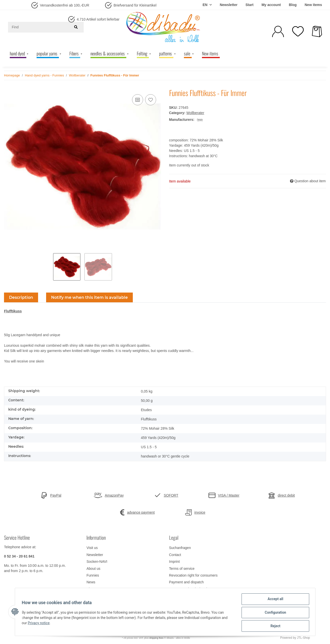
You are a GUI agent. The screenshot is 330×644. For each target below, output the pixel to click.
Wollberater (195, 113)
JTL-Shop (303, 638)
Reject (274, 626)
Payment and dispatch (187, 582)
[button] (278, 31)
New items (313, 5)
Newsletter (229, 5)
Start (250, 5)
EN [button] (205, 5)
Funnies (93, 575)
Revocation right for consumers (193, 575)
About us (93, 569)
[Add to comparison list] (138, 100)
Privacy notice (40, 624)
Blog (293, 5)
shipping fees (156, 638)
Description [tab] (21, 297)
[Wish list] (298, 31)
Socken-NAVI (97, 562)
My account (271, 5)
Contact (175, 555)
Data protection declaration (190, 589)
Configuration (274, 613)
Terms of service (182, 569)
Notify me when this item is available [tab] (89, 297)
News (91, 582)
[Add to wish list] (151, 100)
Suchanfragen (180, 548)
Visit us (92, 548)
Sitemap (93, 589)
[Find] (39, 27)
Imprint (175, 562)
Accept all (274, 600)
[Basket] (317, 31)
